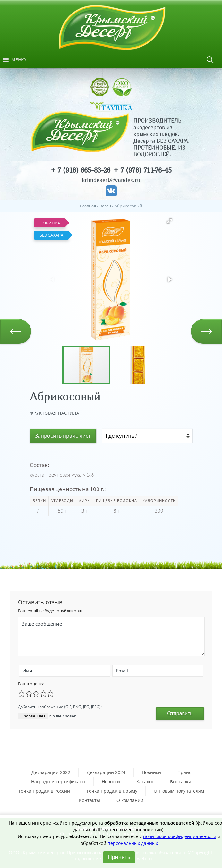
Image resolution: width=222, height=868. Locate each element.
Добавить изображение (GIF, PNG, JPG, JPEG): (60, 707)
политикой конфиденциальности (180, 836)
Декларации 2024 (106, 772)
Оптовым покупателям (179, 791)
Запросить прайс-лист (63, 436)
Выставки (181, 782)
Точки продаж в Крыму (112, 791)
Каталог (145, 782)
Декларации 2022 (51, 772)
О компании (130, 800)
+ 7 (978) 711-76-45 (143, 170)
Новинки (151, 772)
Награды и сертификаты (58, 782)
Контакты (90, 800)
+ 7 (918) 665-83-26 (81, 170)
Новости (111, 782)
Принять (119, 857)
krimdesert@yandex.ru (111, 180)
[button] (19, 60)
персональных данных (133, 843)
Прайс (184, 772)
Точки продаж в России (44, 791)
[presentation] (117, 706)
